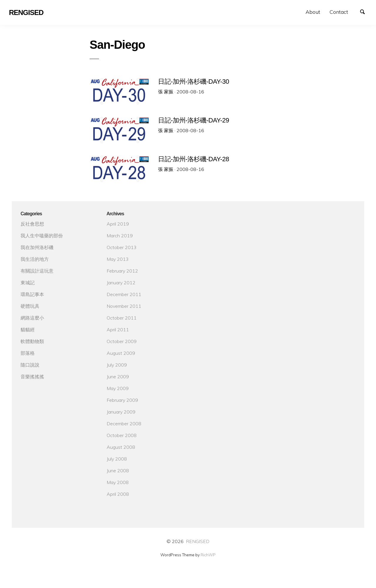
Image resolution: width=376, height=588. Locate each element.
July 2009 (117, 365)
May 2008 (118, 482)
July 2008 (117, 459)
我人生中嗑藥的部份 (42, 236)
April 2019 (118, 224)
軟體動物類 (32, 341)
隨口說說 (30, 365)
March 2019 (120, 236)
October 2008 (122, 435)
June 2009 (118, 377)
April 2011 (118, 330)
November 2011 (124, 306)
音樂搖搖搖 (32, 377)
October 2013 (122, 247)
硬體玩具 (30, 306)
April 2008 (118, 494)
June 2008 (118, 471)
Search (365, 11)
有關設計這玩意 (37, 271)
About (313, 12)
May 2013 (118, 259)
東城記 (28, 283)
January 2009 (121, 412)
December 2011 (124, 294)
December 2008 (124, 424)
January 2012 (121, 283)
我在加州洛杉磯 (37, 247)
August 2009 (121, 353)
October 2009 (122, 341)
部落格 (28, 353)
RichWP (208, 555)
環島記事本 (32, 294)
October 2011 (122, 318)
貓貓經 (28, 330)
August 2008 (121, 447)
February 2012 (122, 271)
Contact (339, 12)
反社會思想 (32, 224)
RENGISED (198, 541)
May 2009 (118, 388)
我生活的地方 (35, 259)
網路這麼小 (32, 318)
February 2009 (122, 400)
